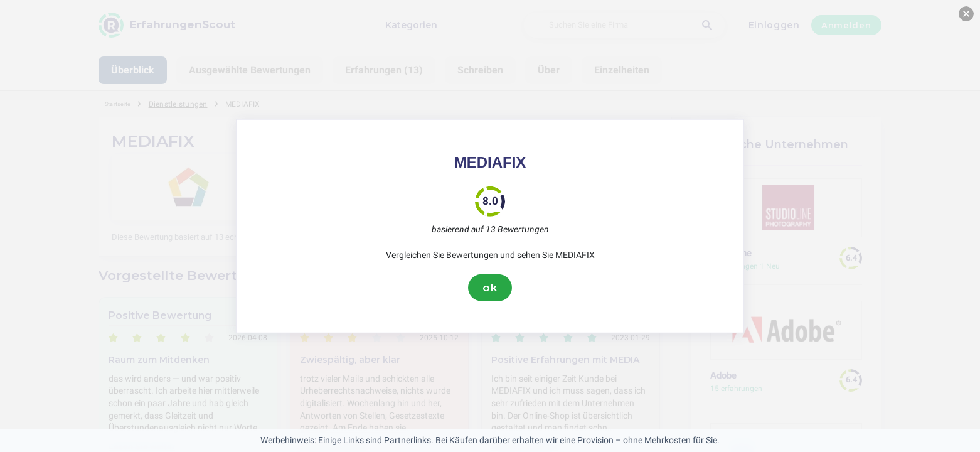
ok (490, 288)
